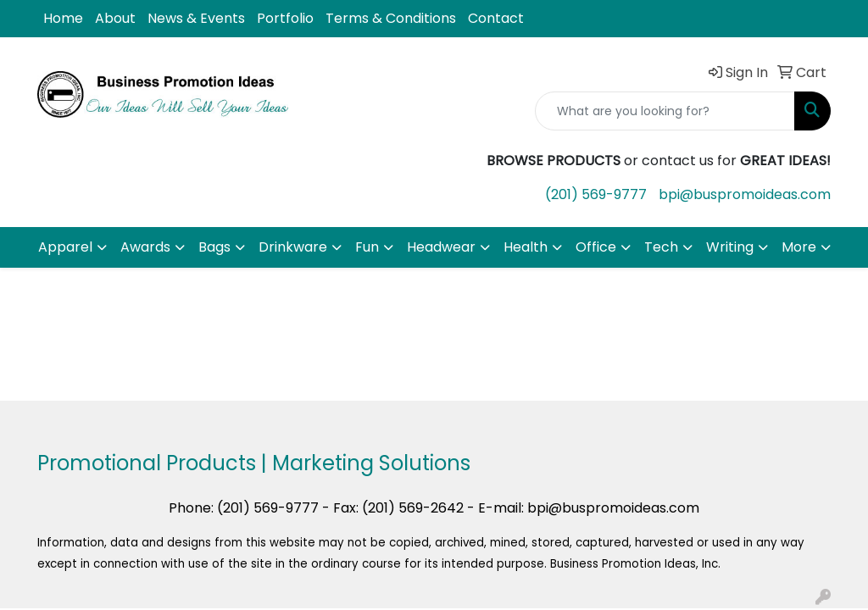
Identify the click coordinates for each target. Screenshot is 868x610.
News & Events (196, 18)
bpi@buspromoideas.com (745, 194)
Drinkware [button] (293, 247)
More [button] (799, 247)
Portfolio (285, 18)
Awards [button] (145, 247)
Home (63, 18)
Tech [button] (661, 247)
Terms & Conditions (391, 18)
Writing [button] (730, 247)
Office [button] (596, 247)
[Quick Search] (665, 111)
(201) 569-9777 (596, 194)
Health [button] (526, 247)
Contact (496, 18)
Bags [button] (214, 247)
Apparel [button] (65, 247)
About (115, 18)
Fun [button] (367, 247)
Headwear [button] (441, 247)
